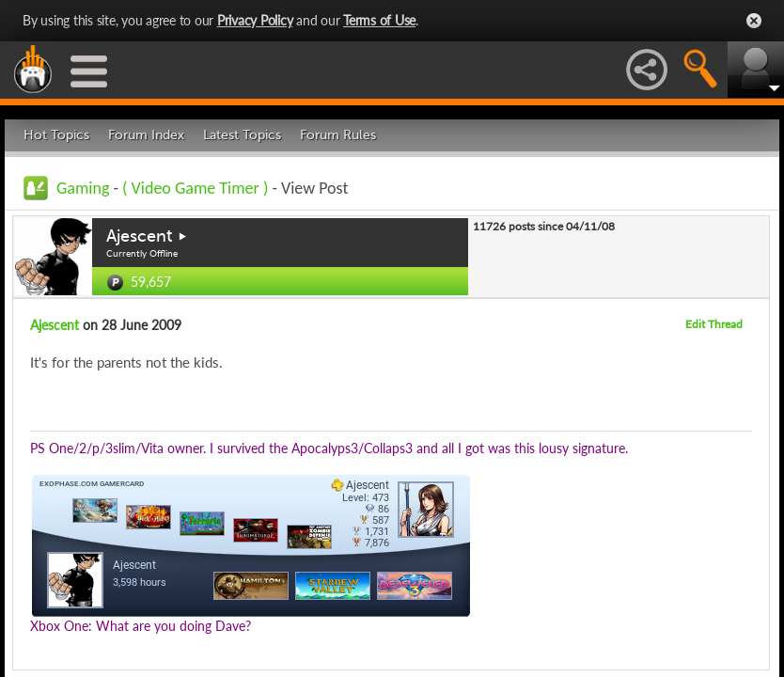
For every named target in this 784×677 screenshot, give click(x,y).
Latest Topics (242, 135)
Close (754, 21)
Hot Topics (56, 135)
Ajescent (139, 236)
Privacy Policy (255, 20)
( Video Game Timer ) (197, 188)
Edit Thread (714, 324)
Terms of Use (379, 20)
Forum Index (146, 135)
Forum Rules (338, 135)
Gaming (83, 188)
